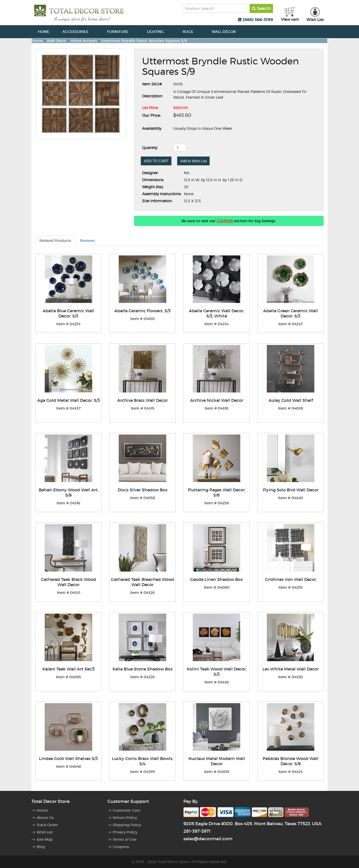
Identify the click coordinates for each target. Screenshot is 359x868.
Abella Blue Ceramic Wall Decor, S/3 (68, 313)
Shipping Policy (127, 825)
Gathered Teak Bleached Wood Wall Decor (142, 582)
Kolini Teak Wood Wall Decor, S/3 (217, 672)
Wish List (45, 832)
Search (261, 8)
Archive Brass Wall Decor (142, 400)
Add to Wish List (193, 161)
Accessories (78, 32)
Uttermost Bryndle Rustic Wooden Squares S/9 (144, 41)
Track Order (47, 825)
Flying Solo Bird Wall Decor (291, 490)
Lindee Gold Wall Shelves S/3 (68, 758)
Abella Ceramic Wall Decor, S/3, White (217, 313)
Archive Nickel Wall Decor (217, 400)
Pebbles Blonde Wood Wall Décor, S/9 (291, 761)
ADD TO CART (156, 161)
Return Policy (125, 818)
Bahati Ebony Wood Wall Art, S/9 (69, 492)
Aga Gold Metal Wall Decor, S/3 (69, 400)
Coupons (121, 847)
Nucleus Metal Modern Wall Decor (217, 761)
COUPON (225, 221)
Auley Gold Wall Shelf (291, 400)
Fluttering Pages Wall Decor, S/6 (217, 492)
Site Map (45, 839)
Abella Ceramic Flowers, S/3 (142, 311)
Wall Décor (227, 32)
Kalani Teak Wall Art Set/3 (69, 669)
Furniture (121, 32)
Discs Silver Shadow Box (143, 490)
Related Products (55, 241)
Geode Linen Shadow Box (217, 579)
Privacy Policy (125, 832)
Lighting (158, 32)
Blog (41, 847)
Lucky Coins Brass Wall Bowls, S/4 (143, 761)
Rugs (191, 32)
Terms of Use (125, 839)
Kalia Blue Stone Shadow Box (143, 669)
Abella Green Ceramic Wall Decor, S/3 (291, 313)
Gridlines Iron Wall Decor (291, 579)
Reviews (87, 241)
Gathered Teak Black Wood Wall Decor (68, 582)
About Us (45, 818)
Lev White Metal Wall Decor (291, 669)
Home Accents (84, 41)
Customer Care (127, 810)
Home (44, 32)
